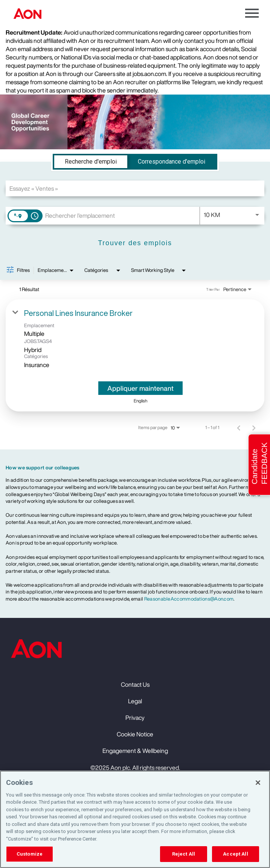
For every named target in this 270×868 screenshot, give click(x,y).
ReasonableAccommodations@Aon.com (189, 599)
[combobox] (135, 188)
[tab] (91, 162)
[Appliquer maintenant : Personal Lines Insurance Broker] (140, 388)
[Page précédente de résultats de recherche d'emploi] (239, 428)
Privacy (135, 718)
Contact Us (135, 684)
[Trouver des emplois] (135, 243)
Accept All (235, 854)
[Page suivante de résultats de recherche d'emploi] (254, 428)
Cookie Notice (135, 734)
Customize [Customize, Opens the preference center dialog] (30, 854)
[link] (135, 355)
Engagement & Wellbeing (135, 751)
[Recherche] (135, 243)
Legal (135, 701)
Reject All (184, 854)
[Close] (258, 783)
